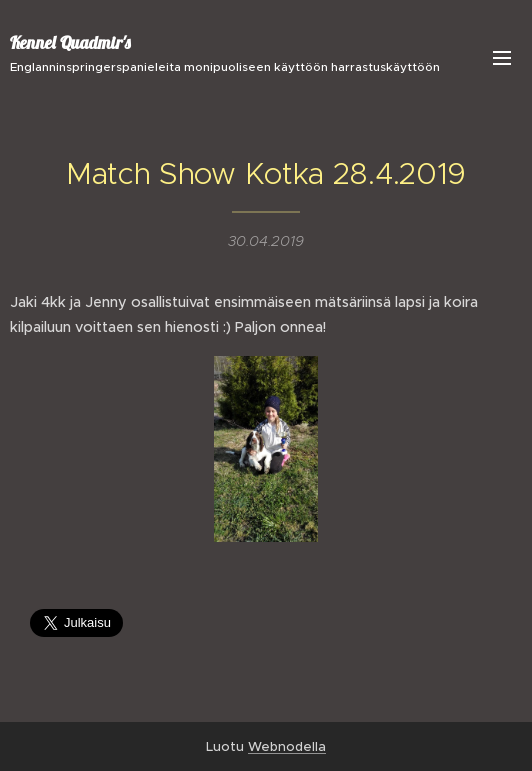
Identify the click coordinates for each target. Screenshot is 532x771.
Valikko (502, 58)
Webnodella (287, 746)
